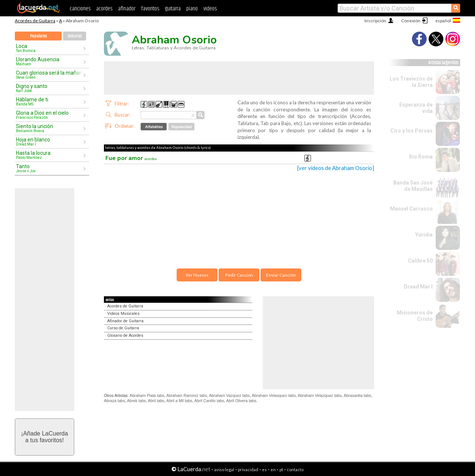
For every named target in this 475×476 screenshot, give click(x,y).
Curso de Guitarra (123, 328)
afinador (127, 9)
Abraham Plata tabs (147, 395)
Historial (75, 36)
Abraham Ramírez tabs (187, 395)
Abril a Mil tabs (179, 401)
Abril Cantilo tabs (209, 401)
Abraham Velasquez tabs (273, 395)
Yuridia (424, 235)
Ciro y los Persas (412, 131)
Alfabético (154, 127)
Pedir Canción (239, 275)
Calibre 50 (420, 261)
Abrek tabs (136, 401)
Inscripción (375, 21)
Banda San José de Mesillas (413, 186)
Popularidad (182, 127)
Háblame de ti (49, 101)
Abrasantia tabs (357, 395)
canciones (80, 9)
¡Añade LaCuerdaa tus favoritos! (45, 437)
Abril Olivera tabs (241, 401)
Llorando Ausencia (49, 61)
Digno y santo (49, 88)
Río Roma (421, 157)
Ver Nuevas (197, 275)
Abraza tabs (114, 401)
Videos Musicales (123, 314)
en (273, 470)
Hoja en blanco (49, 141)
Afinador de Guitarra (125, 321)
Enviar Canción (281, 275)
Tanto (49, 168)
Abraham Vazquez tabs (229, 395)
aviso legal (224, 470)
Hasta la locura (49, 155)
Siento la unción (49, 128)
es (264, 470)
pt (281, 470)
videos (210, 9)
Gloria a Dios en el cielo (49, 115)
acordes (104, 9)
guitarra (173, 9)
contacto (295, 470)
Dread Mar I (418, 287)
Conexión (411, 21)
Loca (49, 48)
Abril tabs (156, 401)
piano (192, 9)
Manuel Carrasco (411, 209)
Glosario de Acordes (125, 335)
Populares (38, 36)
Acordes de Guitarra (35, 21)
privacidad (248, 470)
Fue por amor (131, 158)
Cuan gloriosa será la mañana (49, 75)
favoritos (150, 9)
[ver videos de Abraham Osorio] (336, 168)
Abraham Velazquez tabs (320, 395)
